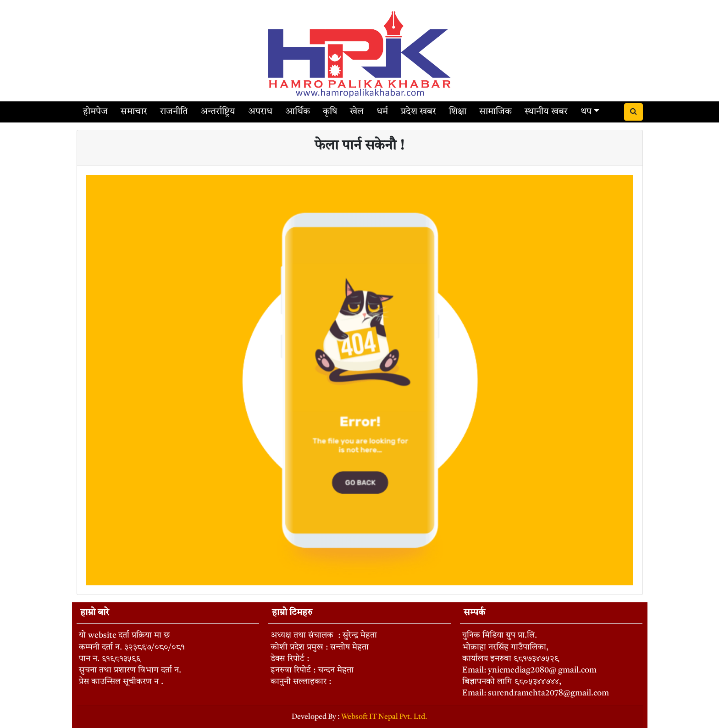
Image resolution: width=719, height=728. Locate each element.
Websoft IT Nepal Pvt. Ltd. (384, 717)
